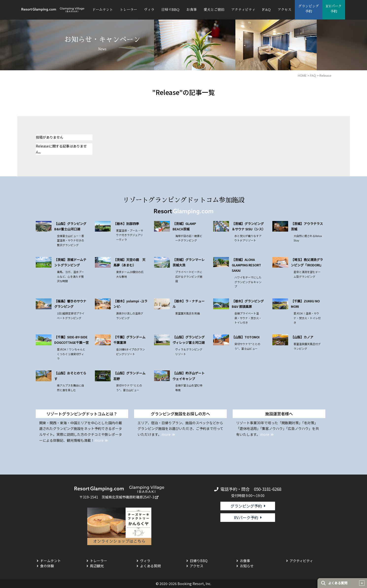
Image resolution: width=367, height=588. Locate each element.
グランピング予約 (246, 506)
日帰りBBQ (170, 10)
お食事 (192, 10)
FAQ (266, 10)
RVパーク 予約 (334, 9)
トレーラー (128, 10)
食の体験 (47, 566)
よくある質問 (150, 566)
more (99, 440)
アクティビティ (243, 10)
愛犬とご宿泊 (214, 10)
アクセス (284, 10)
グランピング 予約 (309, 9)
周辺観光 (97, 566)
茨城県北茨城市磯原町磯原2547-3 (128, 497)
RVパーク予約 (246, 517)
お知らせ (247, 566)
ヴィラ (149, 10)
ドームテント (103, 10)
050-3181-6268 (268, 489)
